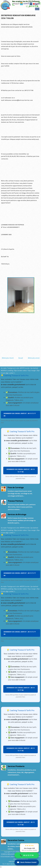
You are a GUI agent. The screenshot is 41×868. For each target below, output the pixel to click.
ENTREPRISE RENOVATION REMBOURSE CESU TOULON (18, 17)
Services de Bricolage (17, 514)
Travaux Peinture (15, 501)
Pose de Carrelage (16, 487)
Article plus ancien (34, 358)
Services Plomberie (16, 766)
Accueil (21, 358)
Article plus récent (8, 358)
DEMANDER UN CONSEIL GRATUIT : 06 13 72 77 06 (20, 415)
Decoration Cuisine (16, 840)
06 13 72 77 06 (27, 855)
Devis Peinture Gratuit (27, 862)
